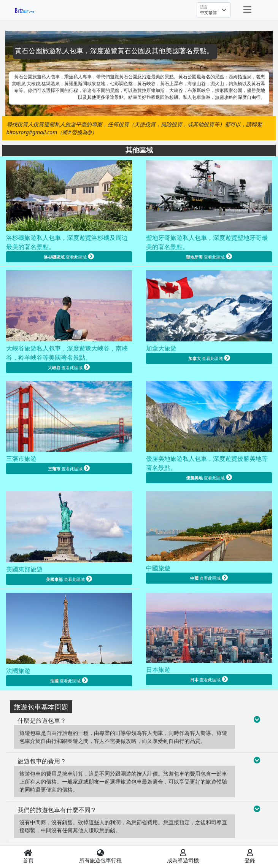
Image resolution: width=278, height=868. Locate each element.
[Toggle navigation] (247, 10)
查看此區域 (69, 256)
